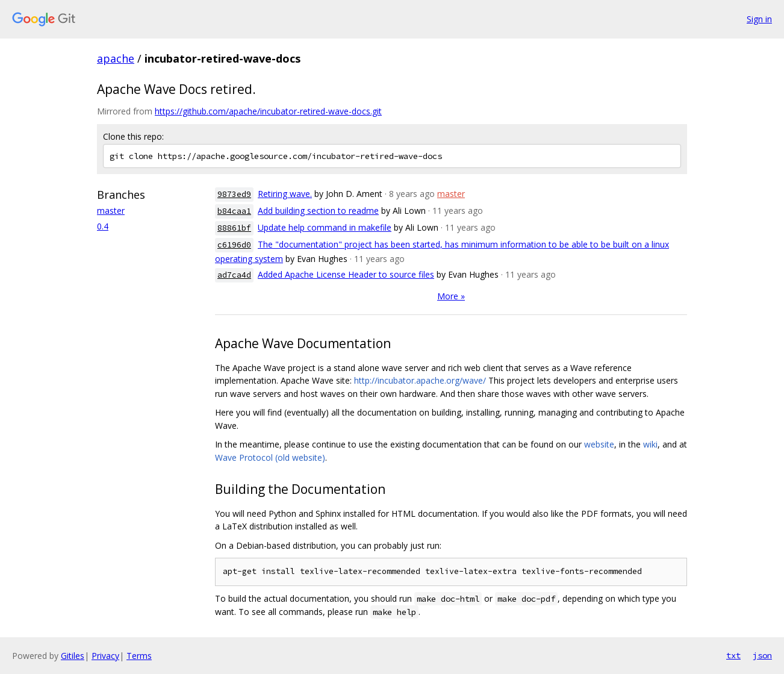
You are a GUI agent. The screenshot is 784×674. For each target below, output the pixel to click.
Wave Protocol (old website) (270, 457)
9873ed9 (234, 194)
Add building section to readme (318, 211)
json (762, 655)
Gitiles (73, 656)
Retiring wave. (285, 194)
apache (116, 58)
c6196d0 (234, 245)
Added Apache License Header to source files (346, 274)
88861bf (234, 228)
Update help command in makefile (325, 227)
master (111, 211)
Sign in (759, 19)
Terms (139, 656)
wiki (650, 444)
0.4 (103, 226)
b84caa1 (234, 211)
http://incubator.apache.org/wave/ (420, 380)
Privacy (105, 656)
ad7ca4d (234, 275)
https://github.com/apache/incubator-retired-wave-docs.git (268, 111)
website (599, 444)
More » (451, 296)
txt (733, 655)
